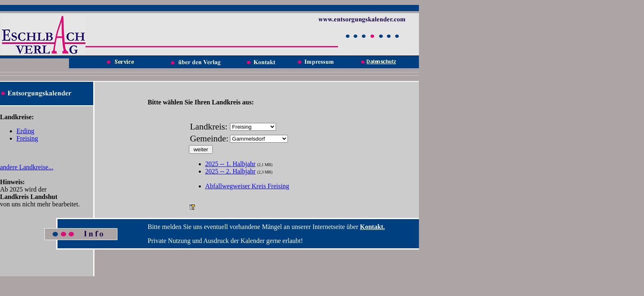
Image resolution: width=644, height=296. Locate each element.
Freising (27, 138)
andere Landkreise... (27, 167)
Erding (25, 131)
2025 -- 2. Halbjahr (231, 171)
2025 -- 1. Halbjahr (231, 164)
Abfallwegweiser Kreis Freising (247, 186)
